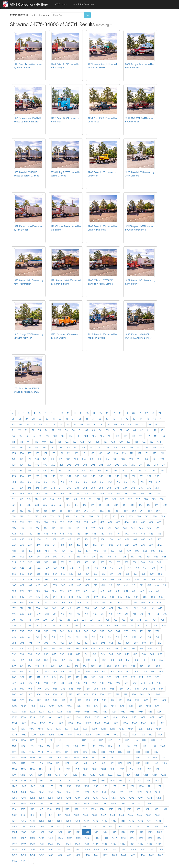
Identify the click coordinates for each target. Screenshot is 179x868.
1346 (139, 815)
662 (47, 602)
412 (38, 528)
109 (126, 436)
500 (137, 551)
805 (103, 643)
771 (134, 631)
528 (46, 562)
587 (63, 579)
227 (108, 470)
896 (71, 671)
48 (13, 424)
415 (61, 528)
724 (76, 620)
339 (76, 505)
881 (101, 666)
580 (160, 574)
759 (38, 631)
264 (94, 482)
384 (123, 516)
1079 (85, 729)
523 (164, 557)
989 (55, 700)
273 (14, 488)
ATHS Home (61, 4)
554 (104, 568)
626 (62, 591)
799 (54, 643)
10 (68, 413)
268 (126, 482)
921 (117, 677)
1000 (146, 700)
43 (134, 419)
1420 (32, 844)
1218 (75, 775)
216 (22, 470)
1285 (59, 798)
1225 (137, 775)
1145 (49, 752)
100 (55, 436)
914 (62, 677)
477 (103, 545)
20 (133, 413)
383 (115, 516)
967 (30, 694)
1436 (24, 849)
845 (119, 654)
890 (22, 671)
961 (137, 689)
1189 (129, 763)
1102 (142, 735)
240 (53, 476)
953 (71, 689)
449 (30, 539)
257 (38, 482)
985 (22, 700)
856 (55, 660)
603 (38, 585)
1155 (138, 752)
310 (158, 493)
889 (14, 671)
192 (147, 459)
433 (54, 534)
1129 (67, 746)
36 (87, 419)
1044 (78, 717)
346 (132, 505)
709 (119, 614)
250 (134, 476)
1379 (129, 826)
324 (114, 499)
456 (87, 539)
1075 (49, 729)
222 (68, 470)
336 (53, 505)
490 (55, 551)
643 (46, 597)
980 (134, 694)
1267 (51, 792)
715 (165, 614)
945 (159, 683)
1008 (61, 706)
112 (148, 436)
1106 (23, 740)
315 (44, 499)
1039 (32, 717)
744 (76, 625)
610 (96, 585)
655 (145, 597)
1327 (129, 809)
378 (75, 516)
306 (126, 493)
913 (54, 677)
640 (22, 597)
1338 (68, 815)
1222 (110, 775)
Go (87, 15)
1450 (152, 849)
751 (132, 625)
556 (120, 568)
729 (116, 620)
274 (22, 488)
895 (63, 671)
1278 (149, 792)
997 (121, 700)
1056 (33, 723)
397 (70, 522)
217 (29, 470)
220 (53, 470)
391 (22, 522)
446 (159, 534)
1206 (122, 769)
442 (127, 534)
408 (159, 522)
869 (161, 660)
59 (89, 424)
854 (38, 660)
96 (27, 436)
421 (109, 528)
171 (139, 453)
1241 (121, 780)
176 (22, 459)
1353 (50, 821)
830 (150, 648)
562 (14, 574)
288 (133, 488)
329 (154, 499)
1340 (86, 815)
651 (112, 597)
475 (87, 545)
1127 (49, 746)
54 (54, 424)
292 (14, 493)
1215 (49, 775)
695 (160, 608)
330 (162, 499)
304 (110, 493)
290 (149, 488)
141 (60, 447)
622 (30, 591)
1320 (67, 809)
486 (22, 551)
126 (98, 442)
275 (29, 488)
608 (79, 585)
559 (145, 568)
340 (85, 505)
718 (29, 620)
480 (127, 545)
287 (125, 488)
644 (55, 597)
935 (78, 683)
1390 (69, 832)
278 (53, 488)
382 (107, 516)
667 (88, 602)
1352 (41, 821)
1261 (150, 786)
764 (78, 631)
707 (103, 614)
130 (129, 442)
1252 (69, 786)
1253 (77, 786)
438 (94, 534)
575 (119, 574)
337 (61, 505)
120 (52, 442)
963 (153, 689)
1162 (50, 757)
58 (82, 424)
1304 (77, 803)
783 (77, 637)
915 (70, 677)
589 (79, 579)
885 (133, 666)
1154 (129, 752)
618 (157, 585)
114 (163, 436)
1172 (138, 757)
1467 (151, 855)
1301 (50, 803)
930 (38, 683)
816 (38, 648)
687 (95, 608)
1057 (42, 723)
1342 (103, 815)
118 (36, 442)
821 (77, 648)
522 (156, 557)
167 (108, 453)
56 (68, 424)
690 (120, 608)
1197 (41, 769)
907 (161, 671)
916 (77, 677)
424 (133, 528)
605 (55, 585)
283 (93, 488)
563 (22, 574)
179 (45, 459)
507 (39, 557)
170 (132, 453)
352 (21, 511)
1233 (50, 780)
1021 (23, 712)
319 (75, 499)
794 (14, 643)
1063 (97, 723)
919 (101, 677)
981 (142, 694)
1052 (152, 717)
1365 (159, 821)
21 (140, 413)
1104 (160, 735)
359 (78, 511)
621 (22, 591)
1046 (97, 717)
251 (141, 476)
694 (152, 608)
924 (141, 677)
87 (121, 430)
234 (162, 470)
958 (112, 689)
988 (47, 700)
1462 (105, 855)
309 (150, 493)
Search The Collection (83, 4)
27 (27, 419)
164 (84, 453)
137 (29, 447)
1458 (69, 855)
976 (102, 694)
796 (30, 643)
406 (143, 522)
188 (115, 459)
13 (87, 413)
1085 (140, 729)
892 (38, 671)
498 (120, 551)
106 (102, 436)
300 (78, 493)
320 (83, 499)
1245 (157, 780)
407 (151, 522)
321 (91, 499)
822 (85, 648)
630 (94, 591)
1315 (23, 809)
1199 (59, 769)
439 (102, 534)
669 (104, 602)
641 (30, 597)
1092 (51, 735)
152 (146, 447)
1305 (86, 803)
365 (126, 511)
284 (101, 488)
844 (111, 654)
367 (142, 511)
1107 (32, 740)
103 (78, 436)
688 (103, 608)
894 (55, 671)
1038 (23, 717)
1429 (114, 844)
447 (14, 539)
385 (131, 516)
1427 (96, 844)
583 (30, 579)
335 (45, 505)
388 (155, 516)
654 (136, 597)
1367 (23, 826)
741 (53, 625)
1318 (49, 809)
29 (40, 419)
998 (129, 700)
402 (110, 522)
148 (115, 447)
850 (160, 654)
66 (136, 424)
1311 (140, 803)
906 (153, 671)
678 (22, 608)
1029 (96, 712)
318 (67, 499)
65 (129, 424)
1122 (161, 740)
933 (62, 683)
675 (151, 602)
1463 (114, 855)
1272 (95, 792)
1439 (51, 849)
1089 (24, 735)
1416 (150, 838)
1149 (85, 752)
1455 (42, 855)
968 (39, 694)
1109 (50, 740)
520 (140, 557)
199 (45, 465)
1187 (111, 763)
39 (107, 419)
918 (93, 677)
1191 (147, 763)
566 (47, 574)
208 (117, 465)
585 (47, 579)
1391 (78, 832)
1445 (106, 849)
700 (47, 614)
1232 (41, 780)
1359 (105, 821)
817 (45, 648)
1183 (76, 763)
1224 (128, 775)
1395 (114, 832)
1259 (132, 786)
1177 (23, 763)
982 (150, 694)
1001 (155, 700)
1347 (149, 815)
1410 (97, 838)
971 (63, 694)
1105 (14, 740)
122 (67, 442)
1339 (76, 815)
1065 (116, 723)
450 (39, 539)
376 (60, 516)
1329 (147, 809)
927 (14, 683)
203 (77, 465)
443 (135, 534)
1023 (41, 712)
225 (92, 470)
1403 (32, 838)
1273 (104, 792)
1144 (41, 752)
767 (102, 631)
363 (110, 511)
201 (61, 465)
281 (77, 488)
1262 (159, 786)
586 (55, 579)
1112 (76, 740)
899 (96, 671)
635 (134, 591)
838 (62, 654)
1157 (156, 752)
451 (47, 539)
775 (14, 637)
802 (78, 643)
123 (74, 442)
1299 (32, 803)
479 (119, 545)
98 (41, 436)
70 (164, 424)
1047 (106, 717)
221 (60, 470)
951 (55, 689)
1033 (132, 712)
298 (62, 493)
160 (53, 453)
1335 (41, 815)
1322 (85, 809)
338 (69, 505)
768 (110, 631)
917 (85, 677)
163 (77, 453)
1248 (33, 786)
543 (14, 568)
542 (159, 562)
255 (22, 482)
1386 (33, 832)
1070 (162, 723)
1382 (155, 826)
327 (138, 499)
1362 (132, 821)
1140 (163, 746)
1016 (131, 706)
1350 (24, 821)
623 (38, 591)
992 (80, 700)
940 (118, 683)
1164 (67, 757)
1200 (68, 769)
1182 (67, 763)
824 (101, 648)
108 (118, 436)
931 (46, 683)
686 (87, 608)
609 (87, 585)
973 (78, 694)
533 (86, 562)
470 (47, 545)
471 (55, 545)
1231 (32, 780)
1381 (147, 826)
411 (30, 528)
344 (116, 505)
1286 (69, 798)
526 (30, 562)
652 (120, 597)
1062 (88, 723)
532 (78, 562)
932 (54, 683)
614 (126, 585)
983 (158, 694)
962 (145, 689)
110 (133, 436)
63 (116, 424)
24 (160, 413)
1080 (94, 729)
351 (14, 511)
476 (95, 545)
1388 (51, 832)
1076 (58, 729)
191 (139, 459)
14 (94, 413)
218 (37, 470)
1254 (87, 786)
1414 (132, 838)
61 (102, 424)
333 (29, 505)
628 (78, 591)
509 (55, 557)
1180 (49, 763)
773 (149, 631)
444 (143, 534)
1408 (79, 838)
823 (93, 648)
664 (63, 602)
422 (117, 528)
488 (39, 551)
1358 (96, 821)
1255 (96, 786)
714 (157, 614)
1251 (60, 786)
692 (136, 608)
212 (148, 465)
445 (151, 534)
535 (102, 562)
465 (160, 539)
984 (14, 700)
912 (46, 677)
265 (102, 482)
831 (158, 648)
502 (153, 551)
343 (108, 505)
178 (37, 459)
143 (76, 447)
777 (30, 637)
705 (87, 614)
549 (63, 568)
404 (127, 522)
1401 (14, 838)
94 (13, 436)
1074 (41, 729)
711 (134, 614)
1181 (58, 763)
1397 (132, 832)
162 (69, 453)
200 (53, 465)
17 (114, 413)
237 (30, 476)
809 (136, 643)
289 (141, 488)
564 (30, 574)
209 (125, 465)
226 (100, 470)
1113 (84, 740)
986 (31, 700)
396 (62, 522)
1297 (14, 803)
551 (80, 568)
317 (60, 499)
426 (149, 528)
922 (125, 677)
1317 (41, 809)
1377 (111, 826)
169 (124, 453)
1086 (149, 729)
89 (135, 430)
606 (63, 585)
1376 (102, 826)
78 (60, 430)
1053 (161, 717)
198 (37, 465)
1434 (159, 844)
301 (86, 493)
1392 (87, 832)
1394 (105, 832)
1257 (114, 786)
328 (146, 499)
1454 (32, 855)
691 (128, 608)
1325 (111, 809)
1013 (105, 706)
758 (30, 631)
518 (125, 557)
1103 (151, 735)
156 (22, 453)
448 (22, 539)
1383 (164, 826)
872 (29, 666)
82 (87, 430)
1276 (131, 792)
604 (46, 585)
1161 (41, 757)
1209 (149, 769)
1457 (60, 855)
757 (22, 631)
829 (142, 648)
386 (139, 516)
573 (103, 574)
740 (45, 625)
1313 (157, 803)
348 (148, 505)
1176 (14, 763)
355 (46, 511)
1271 (87, 792)
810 (144, 643)
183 (76, 459)
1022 (32, 712)
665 (71, 602)
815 (30, 648)
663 (55, 602)
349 (157, 505)
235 (14, 476)
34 (73, 419)
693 (144, 608)
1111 (67, 740)
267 (118, 482)
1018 (148, 706)
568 (63, 574)
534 (94, 562)
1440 (60, 849)
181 (60, 459)
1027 (78, 712)
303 (102, 493)
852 (22, 660)
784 (85, 637)
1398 (141, 832)
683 (62, 608)
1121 (153, 740)
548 (55, 568)
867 (145, 660)
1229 (14, 780)
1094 (70, 735)
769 (118, 631)
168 (116, 453)
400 (94, 522)
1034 (141, 712)
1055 (24, 723)
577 (136, 574)
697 (22, 614)
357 (62, 511)
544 (22, 568)
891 (30, 671)
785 (93, 637)
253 (157, 476)
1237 (85, 780)
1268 (60, 792)
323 (106, 499)
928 (22, 683)
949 (39, 689)
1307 (104, 803)
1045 (87, 717)
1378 (120, 826)
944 (151, 683)
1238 (94, 780)
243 (77, 476)
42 (127, 419)
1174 (155, 757)
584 (38, 579)
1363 (141, 821)
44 (141, 419)
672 (128, 602)
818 (53, 648)
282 (85, 488)
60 (96, 424)
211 (141, 465)
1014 (113, 706)
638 (158, 591)
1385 (24, 832)
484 (160, 545)
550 (72, 568)
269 (134, 482)
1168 (103, 757)
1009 (70, 706)
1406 (60, 838)
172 (147, 453)
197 (30, 465)
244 (85, 476)
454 (70, 539)
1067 (134, 723)
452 (54, 539)
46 (154, 419)
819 (61, 648)
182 (68, 459)
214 (164, 465)
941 (127, 683)
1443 (87, 849)
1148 (76, 752)
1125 (32, 746)
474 (79, 545)
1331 (165, 809)
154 (162, 447)
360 (86, 511)
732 (139, 620)
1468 (160, 855)
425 (141, 528)
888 (158, 666)
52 (41, 424)
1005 (33, 706)
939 (110, 683)
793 (158, 637)
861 (96, 660)
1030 (105, 712)
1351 (32, 821)
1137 (136, 746)
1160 (32, 757)
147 (107, 447)
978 (118, 694)
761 (54, 631)
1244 (148, 780)
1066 (125, 723)
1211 (14, 775)
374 (44, 516)
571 (88, 574)
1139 (154, 746)
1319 (58, 809)
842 (94, 654)
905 (145, 671)
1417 (159, 838)
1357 (87, 821)
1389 (60, 832)
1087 (159, 729)
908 (14, 677)
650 (104, 597)
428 (14, 534)
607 (71, 585)
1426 (87, 844)
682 (54, 608)
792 (150, 637)
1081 (103, 729)
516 (109, 557)
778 (38, 637)
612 (111, 585)
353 (29, 511)
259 (54, 482)
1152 (111, 752)
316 (52, 499)
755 (164, 625)
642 (38, 597)
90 (142, 430)
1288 (87, 798)
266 (110, 482)
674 (143, 602)
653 (128, 597)
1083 (122, 729)
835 (38, 654)
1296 (159, 798)
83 (93, 430)
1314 (14, 809)
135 (14, 447)
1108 (41, 740)
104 (86, 436)
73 (26, 430)
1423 (59, 844)
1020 (14, 712)
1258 (123, 786)
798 (46, 643)
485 (14, 551)
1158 (14, 757)
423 (125, 528)
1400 (159, 832)
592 (104, 579)
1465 (133, 855)
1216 (58, 775)
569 (71, 574)
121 (59, 442)
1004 (24, 706)
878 (76, 666)
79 (66, 430)
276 (37, 488)
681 (46, 608)
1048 (115, 717)
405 (135, 522)
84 (100, 430)
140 (52, 447)
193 (154, 459)
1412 (114, 838)
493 (79, 551)
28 (33, 419)
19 (127, 413)
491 (63, 551)
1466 (142, 855)
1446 (115, 849)
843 (103, 654)
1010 (79, 706)
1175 (164, 757)
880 (93, 666)
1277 (140, 792)
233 (155, 470)
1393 (96, 832)
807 (119, 643)
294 (30, 493)
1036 (159, 712)
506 (31, 557)
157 (30, 453)
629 (86, 591)
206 (101, 465)
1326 (120, 809)
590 (88, 579)
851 (14, 660)
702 (62, 614)
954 (79, 689)
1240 (112, 780)
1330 (156, 809)
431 (38, 534)
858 (71, 660)
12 (81, 413)
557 (129, 568)
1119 (136, 740)
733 (147, 620)
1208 (140, 769)
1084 (131, 729)
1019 (157, 706)
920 (109, 677)
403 (118, 522)
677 (14, 608)
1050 (134, 717)
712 (142, 614)
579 (152, 574)
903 (128, 671)
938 (102, 683)
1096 (88, 735)
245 (93, 476)
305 (118, 493)
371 (21, 516)
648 (87, 597)
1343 (112, 815)
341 (92, 505)
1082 (112, 729)
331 (14, 505)
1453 (23, 855)
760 (46, 631)
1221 (102, 775)
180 (53, 459)
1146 (58, 752)
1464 (124, 855)
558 (137, 568)
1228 (164, 775)
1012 (96, 706)
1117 (118, 740)
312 (21, 499)
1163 (58, 757)
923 (133, 677)
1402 (23, 838)
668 (96, 602)
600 (14, 585)
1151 (103, 752)
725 (84, 620)
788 (118, 637)
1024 (50, 712)
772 (142, 631)
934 (70, 683)
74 (33, 430)
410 (22, 528)
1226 (146, 775)
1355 (68, 821)
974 (86, 694)
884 (125, 666)
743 (69, 625)
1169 (112, 757)
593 (112, 579)
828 (133, 648)
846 (127, 654)
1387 (42, 832)
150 (131, 447)
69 (157, 424)
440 (110, 534)
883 (117, 666)
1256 (105, 786)
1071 (14, 729)
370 (14, 516)
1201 (77, 769)
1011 (88, 706)
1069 (153, 723)
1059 (61, 723)
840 (78, 654)
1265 (33, 792)
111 (141, 436)
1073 (32, 729)
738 (29, 625)
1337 (59, 815)
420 (101, 528)
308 (142, 493)
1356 (78, 821)
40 (114, 419)
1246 (14, 786)
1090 (33, 735)
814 (22, 648)
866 (137, 660)
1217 (66, 775)
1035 (150, 712)
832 (14, 654)
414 (53, 528)
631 (102, 591)
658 (14, 602)
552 (88, 568)
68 (150, 424)
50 (27, 424)
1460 (87, 855)
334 (37, 505)
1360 (114, 821)
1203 (95, 769)
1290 (105, 798)
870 (14, 666)
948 (30, 689)
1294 (141, 798)
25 (13, 419)
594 (120, 579)
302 (94, 493)
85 (107, 430)
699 (39, 614)
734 (155, 620)
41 (120, 419)
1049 (124, 717)
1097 (97, 735)
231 (139, 470)
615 (134, 585)
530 (63, 562)
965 (14, 694)
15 (100, 413)
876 (61, 666)
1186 (103, 763)
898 (88, 671)
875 (53, 666)
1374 (85, 826)
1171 (129, 757)
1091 (42, 735)
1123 (14, 746)
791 (142, 637)
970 (55, 694)
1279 (158, 792)
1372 (68, 826)
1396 (123, 832)
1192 (156, 763)
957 (104, 689)
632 (110, 591)
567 (55, 574)
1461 (96, 855)
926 (157, 677)
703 (70, 614)
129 (121, 442)
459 (111, 539)
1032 (123, 712)
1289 (96, 798)
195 (14, 465)
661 (39, 602)
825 (109, 648)
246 (101, 476)
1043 (69, 717)
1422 (50, 844)
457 (95, 539)
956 (96, 689)
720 (45, 620)
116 (21, 442)
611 (103, 585)
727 (100, 620)
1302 (59, 803)
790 (134, 637)
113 (156, 436)
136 (22, 447)
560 (153, 568)
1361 (123, 821)
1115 (101, 740)
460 (119, 539)
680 (38, 608)
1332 (14, 815)
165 (92, 453)
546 (39, 568)
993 (88, 700)
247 (109, 476)
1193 (164, 763)
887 (150, 666)
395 (54, 522)
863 (112, 660)
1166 (85, 757)
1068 (143, 723)
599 (161, 579)
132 (144, 442)
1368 (32, 826)
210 (133, 465)
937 (94, 683)
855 (46, 660)
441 (119, 534)
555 (112, 568)
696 (14, 614)
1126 (41, 746)
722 (60, 620)
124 (82, 442)
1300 (42, 803)
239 (45, 476)
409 (14, 528)
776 (22, 637)
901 (112, 671)
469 (39, 545)
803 (87, 643)
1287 (78, 798)
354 (37, 511)
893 (47, 671)
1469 (15, 861)
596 (137, 579)
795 (22, 643)
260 (63, 482)
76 (46, 430)
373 (37, 516)
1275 (122, 792)
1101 (134, 735)
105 (94, 436)
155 (14, 453)
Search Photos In (19, 15)
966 (22, 694)
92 (155, 430)
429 (22, 534)
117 (29, 442)
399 (86, 522)
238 (37, 476)
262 (78, 482)
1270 (78, 792)
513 (86, 557)
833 (22, 654)
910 (30, 677)
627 (70, 591)
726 (92, 620)
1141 (14, 752)
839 (70, 654)
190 (131, 459)
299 (70, 493)
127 (105, 442)
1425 (77, 844)
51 (34, 424)
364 (118, 511)
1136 (128, 746)
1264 (23, 792)
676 (159, 602)
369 (158, 511)
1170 (121, 757)
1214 (40, 775)
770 (126, 631)
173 (154, 453)
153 (154, 447)
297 (54, 493)
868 (153, 660)
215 (14, 470)
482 (143, 545)
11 (75, 413)
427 (157, 528)
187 (107, 459)
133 (151, 442)
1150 (94, 752)
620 (14, 591)
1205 (113, 769)
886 (142, 666)
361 (94, 511)
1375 (94, 826)
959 (121, 689)
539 (135, 562)
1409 (88, 838)
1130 (76, 746)
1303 (68, 803)
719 (37, 620)
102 (70, 436)
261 (70, 482)
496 (104, 551)
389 (163, 516)
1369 (42, 826)
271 (150, 482)
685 (79, 608)
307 (134, 493)
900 (104, 671)
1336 (50, 815)
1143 (32, 752)
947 (22, 689)
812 (159, 643)
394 (46, 522)
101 (63, 436)
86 (114, 430)
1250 (51, 786)
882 (109, 666)
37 (93, 419)
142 (68, 447)
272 (158, 482)
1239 (103, 780)
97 (34, 436)
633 (118, 591)
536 (111, 562)
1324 (102, 809)
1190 (138, 763)
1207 (131, 769)
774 (157, 631)
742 (61, 625)
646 (71, 597)
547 (47, 568)
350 (165, 505)
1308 (113, 803)
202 (69, 465)
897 (80, 671)
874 (45, 666)
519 (132, 557)
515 (101, 557)
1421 (41, 844)
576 (127, 574)
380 (91, 516)
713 (149, 614)
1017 (140, 706)
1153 (120, 752)
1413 (123, 838)
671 (120, 602)
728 (108, 620)
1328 (138, 809)
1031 (114, 712)
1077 (67, 729)
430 (30, 534)
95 (20, 436)
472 (63, 545)
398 (78, 522)
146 (99, 447)
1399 (150, 832)
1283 (41, 798)
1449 (143, 849)
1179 (41, 763)
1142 (23, 752)
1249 (42, 786)
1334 (32, 815)
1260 (141, 786)
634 (126, 591)
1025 (59, 712)
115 (14, 442)
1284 (50, 798)
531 (70, 562)
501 (145, 551)
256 (30, 482)
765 (86, 631)
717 (21, 620)
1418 (14, 844)
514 (94, 557)
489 (47, 551)
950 (47, 689)
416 (69, 528)
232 (147, 470)
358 (70, 511)
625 (54, 591)
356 (54, 511)
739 (37, 625)
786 (102, 637)
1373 (76, 826)
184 (84, 459)
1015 (122, 706)
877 (69, 666)
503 (161, 551)
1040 (42, 717)
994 (96, 700)
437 (86, 534)
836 (46, 654)
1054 (15, 723)
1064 (107, 723)
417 (77, 528)
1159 (23, 757)
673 (135, 602)
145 (91, 447)
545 (30, 568)
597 (145, 579)
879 (84, 666)
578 (144, 574)
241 (61, 476)
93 (162, 430)
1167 (94, 757)
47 (161, 419)
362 (102, 511)
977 (110, 694)
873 (37, 666)
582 (22, 579)
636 (142, 591)
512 (78, 557)
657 (161, 597)
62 (109, 424)
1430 (123, 844)
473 (71, 545)
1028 (87, 712)
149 (123, 447)
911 (38, 677)
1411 (106, 838)
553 (96, 568)
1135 (119, 746)
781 (61, 637)
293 (22, 493)
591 (96, 579)
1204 (104, 769)
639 (14, 597)
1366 (14, 826)
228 (115, 470)
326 (130, 499)
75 (40, 430)
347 (140, 505)
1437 (33, 849)
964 (161, 689)
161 (61, 453)
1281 (23, 798)
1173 (147, 757)
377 (67, 516)
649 (96, 597)
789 (126, 637)
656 (153, 597)
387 (147, 516)
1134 (110, 746)
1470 (24, 861)
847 (135, 654)
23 (153, 413)
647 (79, 597)
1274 (113, 792)
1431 (132, 844)
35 (80, 419)
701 (55, 614)
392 (30, 522)
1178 (32, 763)
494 (88, 551)
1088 (15, 735)
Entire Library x (40, 15)
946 (14, 689)
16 (107, 413)
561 (161, 568)
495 (96, 551)
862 (104, 660)
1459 (78, 855)
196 (22, 465)
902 (120, 671)
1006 (42, 706)
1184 (85, 763)
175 (14, 459)
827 (125, 648)
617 (149, 585)
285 (109, 488)
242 (69, 476)
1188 (120, 763)
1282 (32, 798)
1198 (50, 769)
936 (86, 683)
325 (122, 499)
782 (69, 637)
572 (95, 574)
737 (22, 625)
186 (100, 459)
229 (123, 470)
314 (36, 499)
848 (144, 654)
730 (124, 620)
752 (140, 625)
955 (88, 689)
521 (148, 557)
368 (150, 511)
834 (30, 654)
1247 (24, 786)
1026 (69, 712)
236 (22, 476)
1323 (93, 809)
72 (20, 430)
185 (92, 459)
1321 (76, 809)
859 (79, 660)
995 (104, 700)
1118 (127, 740)
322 (99, 499)
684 (70, 608)
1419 (23, 844)
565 (39, 574)
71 (13, 430)
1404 (42, 838)
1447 (124, 849)
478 (111, 545)
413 (45, 528)
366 (134, 511)
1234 (59, 780)
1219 (84, 775)
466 (14, 545)
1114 (93, 740)
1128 (58, 746)
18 (120, 413)
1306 (96, 803)
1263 (14, 792)
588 (71, 579)
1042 (60, 717)
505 (22, 557)
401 (102, 522)
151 (139, 447)
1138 (145, 746)
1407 (69, 838)
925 (149, 677)
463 (143, 539)
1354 (59, 821)
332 (21, 505)
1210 (158, 769)
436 (78, 534)
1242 (130, 780)
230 (131, 470)
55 (61, 424)
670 (112, 602)
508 (47, 557)
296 (46, 493)
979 (126, 694)
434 (62, 534)
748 (108, 625)
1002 (164, 700)
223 (76, 470)
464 (151, 539)
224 (84, 470)
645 (63, 597)
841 (86, 654)
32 (60, 419)
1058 (52, 723)
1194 (14, 769)
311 (14, 499)
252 (149, 476)
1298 (23, 803)
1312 (149, 803)
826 (117, 648)
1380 (138, 826)
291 (157, 488)
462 (135, 539)
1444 (96, 849)
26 (20, 419)
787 (110, 637)
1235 (68, 780)
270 (142, 482)
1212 (23, 775)
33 (67, 419)
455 (78, 539)
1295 (150, 798)
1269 (69, 792)
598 (153, 579)
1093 (60, 735)
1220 (93, 775)
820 (69, 648)
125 (90, 442)
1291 (114, 798)
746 (92, 625)
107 (110, 436)
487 (30, 551)
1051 (143, 717)
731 (131, 620)
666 (80, 602)
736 (14, 625)
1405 (51, 838)
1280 (14, 798)
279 (61, 488)
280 (69, 488)
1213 (31, 775)
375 (52, 516)
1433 (150, 844)
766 (94, 631)
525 (22, 562)
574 (111, 574)
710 (127, 614)
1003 (14, 706)
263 (86, 482)
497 (112, 551)
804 (95, 643)
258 (46, 482)
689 (111, 608)
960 (129, 689)
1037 (14, 717)
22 (147, 413)
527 (38, 562)
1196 (32, 769)
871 (22, 666)
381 (99, 516)
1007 (51, 706)
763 (70, 631)
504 (14, 557)
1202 (86, 769)
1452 (14, 855)
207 (109, 465)
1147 (67, 752)
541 (151, 562)
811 (152, 643)
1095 (79, 735)
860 (88, 660)
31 (54, 419)
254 (14, 482)
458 (103, 539)
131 (136, 442)
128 (113, 442)
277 (45, 488)
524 (14, 562)
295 (38, 493)
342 (100, 505)
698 (30, 614)
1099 (116, 735)
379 (83, 516)
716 (14, 620)
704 (78, 614)
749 (116, 625)
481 (135, 545)
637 (150, 591)
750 (124, 625)
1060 (70, 723)
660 (31, 602)
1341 (94, 815)
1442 (78, 849)
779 (46, 637)
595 (128, 579)
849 (152, 654)
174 (162, 453)
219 (45, 470)
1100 (125, 735)
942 (135, 683)
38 (100, 419)
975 (94, 694)
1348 (158, 815)
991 (72, 700)
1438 (42, 849)
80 (73, 430)
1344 (121, 815)
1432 (141, 844)
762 (62, 631)
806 (111, 643)
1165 (76, 757)
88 (128, 430)
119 (44, 442)
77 (53, 430)
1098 (107, 735)
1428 (105, 844)
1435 (14, 849)
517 (117, 557)
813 (14, 648)
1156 (147, 752)
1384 (14, 832)
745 (84, 625)
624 (46, 591)
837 (54, 654)
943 (143, 683)
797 (38, 643)
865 (128, 660)
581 (14, 579)
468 (30, 545)
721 (53, 620)
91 (148, 430)
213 (156, 465)
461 (127, 539)
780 (54, 637)
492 (71, 551)
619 (165, 585)
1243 (139, 780)
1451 (161, 849)
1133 (101, 746)
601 (22, 585)
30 (47, 419)
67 (143, 424)
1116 (110, 740)
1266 (42, 792)
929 (30, 683)
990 (63, 700)
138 (37, 447)
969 (47, 694)
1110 (59, 740)
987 (39, 700)
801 (70, 643)
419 (93, 528)
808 (128, 643)
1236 (76, 780)
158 (38, 453)
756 (14, 631)
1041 (51, 717)
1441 (69, 849)
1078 (76, 729)
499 (129, 551)
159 (46, 453)
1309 (123, 803)
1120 (144, 740)
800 (62, 643)
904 (137, 671)
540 (143, 562)
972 (70, 694)
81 (80, 430)
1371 (59, 826)
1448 (133, 849)
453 (62, 539)
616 (142, 585)
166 (100, 453)
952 (63, 689)
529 (54, 562)
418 (85, 528)
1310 (132, 803)
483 (151, 545)
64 (122, 424)
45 (148, 419)
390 (14, 522)
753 (148, 625)
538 (126, 562)
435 (70, 534)
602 (30, 585)
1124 (23, 746)
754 (156, 625)
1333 (23, 815)
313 (29, 499)
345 (124, 505)
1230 (23, 780)
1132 (93, 746)
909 (22, 677)
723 (68, 620)
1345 (130, 815)
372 (29, 516)
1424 (68, 844)
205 (93, 465)
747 (100, 625)
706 (95, 614)
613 (118, 585)
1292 (123, 798)
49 (20, 424)
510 (63, 557)
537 (119, 562)
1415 (141, 838)
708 (111, 614)
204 (85, 465)
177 (29, 459)
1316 (32, 809)
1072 (23, 729)
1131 (84, 746)
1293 (132, 798)
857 (63, 660)
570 (80, 574)
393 (38, 522)
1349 (14, 821)
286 (117, 488)
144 (84, 447)
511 (71, 557)
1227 (155, 775)
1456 (51, 855)
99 (48, 436)
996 (113, 700)
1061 (79, 723)
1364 (150, 821)
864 (120, 660)
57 (75, 424)
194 (162, 459)
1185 (94, 763)
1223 (119, 775)
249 (125, 476)
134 (159, 442)
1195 (23, 769)
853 (30, 660)
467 (22, 545)
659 (22, 602)
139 (45, 447)
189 (123, 459)
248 (117, 476)
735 (163, 620)
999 (137, 700)
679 (30, 608)
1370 (51, 826)
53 (47, 424)
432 (46, 534)
